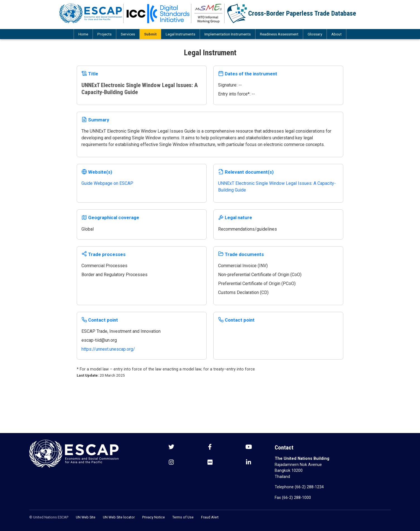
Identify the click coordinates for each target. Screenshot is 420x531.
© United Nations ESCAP (49, 517)
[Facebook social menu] (210, 447)
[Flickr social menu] (210, 463)
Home (83, 34)
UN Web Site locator (119, 517)
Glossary (315, 34)
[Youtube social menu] (249, 447)
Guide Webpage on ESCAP (107, 183)
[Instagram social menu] (171, 463)
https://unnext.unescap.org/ (108, 349)
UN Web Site (86, 517)
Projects (104, 34)
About (336, 34)
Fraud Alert (210, 517)
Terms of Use (183, 517)
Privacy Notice (154, 517)
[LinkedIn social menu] (248, 463)
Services (128, 34)
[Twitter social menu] (171, 447)
